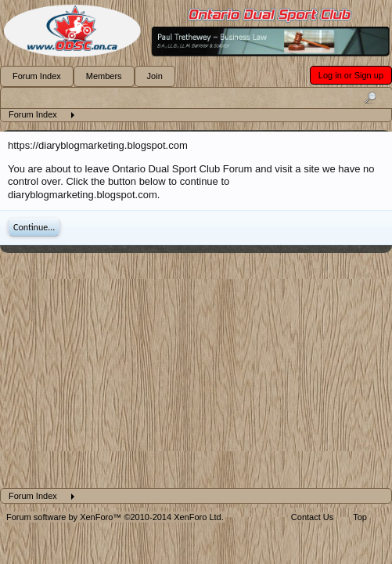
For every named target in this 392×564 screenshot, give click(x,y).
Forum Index (37, 76)
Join (155, 76)
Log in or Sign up (351, 75)
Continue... (34, 227)
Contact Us (312, 517)
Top (360, 517)
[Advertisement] (196, 371)
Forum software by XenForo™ (115, 517)
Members (104, 76)
